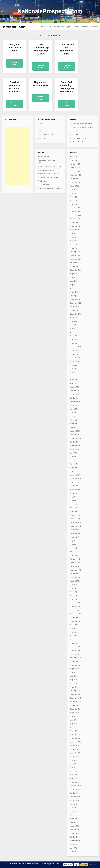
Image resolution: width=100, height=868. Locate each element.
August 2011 (75, 801)
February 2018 (75, 515)
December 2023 (76, 259)
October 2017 (75, 530)
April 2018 (74, 508)
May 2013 (74, 724)
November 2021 (76, 351)
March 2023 (74, 292)
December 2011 (76, 786)
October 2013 (75, 705)
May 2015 (74, 636)
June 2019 (74, 457)
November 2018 (76, 482)
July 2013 (74, 716)
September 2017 (76, 533)
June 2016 (74, 588)
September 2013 (76, 709)
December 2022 (76, 303)
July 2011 (74, 804)
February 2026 (75, 164)
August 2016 (75, 581)
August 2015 (75, 625)
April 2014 (74, 683)
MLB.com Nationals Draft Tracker (49, 167)
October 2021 (75, 354)
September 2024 (76, 226)
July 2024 (74, 233)
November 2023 (76, 263)
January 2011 (75, 826)
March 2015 (74, 643)
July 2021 (74, 365)
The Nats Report (43, 185)
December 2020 (76, 391)
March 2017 (74, 555)
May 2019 (74, 460)
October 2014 (75, 661)
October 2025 (75, 179)
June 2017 (74, 544)
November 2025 (76, 175)
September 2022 (76, 314)
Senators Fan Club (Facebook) (48, 178)
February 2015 (75, 647)
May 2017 (74, 548)
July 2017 (74, 541)
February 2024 (75, 252)
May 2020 (74, 416)
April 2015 (74, 639)
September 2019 (76, 446)
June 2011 (74, 808)
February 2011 (75, 822)
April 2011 (74, 815)
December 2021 (76, 347)
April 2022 (74, 332)
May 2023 (74, 285)
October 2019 (75, 442)
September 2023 (76, 270)
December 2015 (76, 610)
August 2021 (75, 362)
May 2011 (74, 811)
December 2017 (76, 522)
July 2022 (74, 321)
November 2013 (76, 702)
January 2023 (75, 299)
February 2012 (75, 779)
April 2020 (74, 420)
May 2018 (74, 504)
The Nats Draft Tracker (78, 138)
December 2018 (76, 479)
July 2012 (74, 760)
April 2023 (74, 288)
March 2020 (74, 424)
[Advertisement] (18, 156)
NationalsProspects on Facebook (81, 127)
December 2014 (76, 654)
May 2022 (74, 329)
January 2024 (75, 255)
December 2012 (76, 742)
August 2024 (75, 230)
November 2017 (76, 526)
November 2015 (76, 614)
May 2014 (74, 680)
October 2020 (75, 398)
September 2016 (76, 577)
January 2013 (75, 738)
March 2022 (74, 336)
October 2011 (75, 793)
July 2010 (74, 848)
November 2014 (76, 658)
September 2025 (76, 182)
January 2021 (75, 387)
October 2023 (75, 266)
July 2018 (74, 497)
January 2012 (75, 782)
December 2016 (76, 566)
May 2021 (74, 373)
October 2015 (75, 618)
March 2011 (74, 819)
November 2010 (76, 833)
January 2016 (75, 607)
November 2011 (76, 790)
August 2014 (75, 669)
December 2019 (76, 435)
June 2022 (74, 325)
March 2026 (74, 160)
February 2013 (75, 735)
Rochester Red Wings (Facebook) (49, 174)
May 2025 (74, 197)
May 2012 (74, 768)
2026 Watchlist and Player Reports (59, 27)
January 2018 (75, 519)
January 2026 (75, 168)
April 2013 (74, 727)
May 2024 (74, 241)
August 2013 (75, 713)
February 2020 (75, 427)
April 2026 (74, 157)
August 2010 (75, 844)
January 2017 (75, 563)
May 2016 (74, 592)
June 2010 (74, 852)
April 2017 (74, 552)
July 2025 (74, 190)
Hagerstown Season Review (14, 85)
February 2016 (75, 603)
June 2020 (74, 413)
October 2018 (75, 486)
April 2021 (74, 376)
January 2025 (75, 212)
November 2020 (76, 394)
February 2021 (75, 384)
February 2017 (75, 559)
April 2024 (74, 244)
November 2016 (76, 570)
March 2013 (74, 731)
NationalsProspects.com (50, 11)
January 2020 (75, 431)
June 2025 (74, 193)
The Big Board (75, 135)
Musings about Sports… (46, 170)
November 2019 (76, 438)
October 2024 (75, 223)
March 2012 (74, 775)
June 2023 (74, 281)
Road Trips (95, 27)
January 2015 (75, 650)
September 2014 (76, 665)
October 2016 (75, 574)
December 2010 (76, 830)
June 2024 (74, 237)
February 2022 (75, 340)
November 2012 (76, 746)
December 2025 (76, 171)
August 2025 (75, 186)
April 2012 (74, 771)
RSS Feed (73, 131)
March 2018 (74, 512)
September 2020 (76, 402)
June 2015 (74, 632)
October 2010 (75, 837)
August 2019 (75, 449)
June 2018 (74, 501)
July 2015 (74, 629)
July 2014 (74, 672)
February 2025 (75, 208)
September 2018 (76, 490)
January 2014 (75, 694)
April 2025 (74, 201)
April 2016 (74, 596)
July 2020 (74, 409)
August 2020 (75, 405)
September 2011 (76, 797)
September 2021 (76, 358)
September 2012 (76, 753)
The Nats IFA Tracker (77, 142)
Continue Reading (14, 63)
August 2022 (75, 318)
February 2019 (75, 471)
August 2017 (75, 537)
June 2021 (74, 369)
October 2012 (75, 749)
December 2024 (76, 215)
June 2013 (74, 720)
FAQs (43, 27)
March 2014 (74, 687)
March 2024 (74, 248)
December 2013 (76, 698)
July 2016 (74, 585)
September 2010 (76, 841)
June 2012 (74, 764)
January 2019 (75, 475)
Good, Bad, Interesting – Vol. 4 (14, 48)
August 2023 (75, 274)
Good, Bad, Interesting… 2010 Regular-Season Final (38, 88)
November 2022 (76, 307)
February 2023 (75, 296)
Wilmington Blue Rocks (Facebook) (50, 188)
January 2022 (75, 343)
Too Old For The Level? (81, 27)
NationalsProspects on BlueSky (81, 124)
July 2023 (74, 277)
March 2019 (74, 468)
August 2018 (75, 493)
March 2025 (74, 204)
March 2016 (74, 599)
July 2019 (74, 453)
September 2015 (76, 621)
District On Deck (43, 157)
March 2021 (74, 380)
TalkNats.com (42, 181)
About (36, 27)
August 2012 (75, 757)
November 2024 (76, 219)
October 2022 (75, 310)
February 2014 (75, 691)
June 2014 (74, 676)
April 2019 (74, 464)
